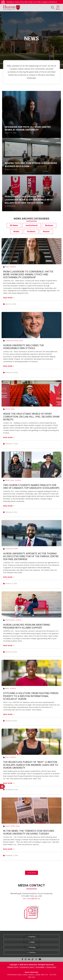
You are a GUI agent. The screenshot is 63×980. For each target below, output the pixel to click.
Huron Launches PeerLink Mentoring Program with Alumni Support (27, 626)
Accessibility (40, 967)
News (7, 267)
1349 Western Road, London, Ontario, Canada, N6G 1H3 (28, 975)
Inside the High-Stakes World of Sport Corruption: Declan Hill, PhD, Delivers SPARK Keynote (31, 417)
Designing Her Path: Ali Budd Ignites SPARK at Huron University (28, 128)
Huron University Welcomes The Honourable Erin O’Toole (24, 347)
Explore (32, 937)
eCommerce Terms (27, 967)
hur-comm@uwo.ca (31, 898)
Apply (32, 942)
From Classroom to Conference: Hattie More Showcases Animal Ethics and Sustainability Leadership (28, 274)
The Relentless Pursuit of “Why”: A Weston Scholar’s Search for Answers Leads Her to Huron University (31, 765)
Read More (8, 298)
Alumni (8, 409)
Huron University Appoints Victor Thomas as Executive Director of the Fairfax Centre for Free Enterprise (31, 556)
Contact (32, 952)
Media (16, 341)
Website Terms (13, 967)
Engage (32, 947)
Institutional (9, 341)
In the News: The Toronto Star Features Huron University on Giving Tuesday (29, 832)
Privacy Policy (51, 967)
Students (13, 267)
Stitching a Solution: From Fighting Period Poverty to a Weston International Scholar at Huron (31, 696)
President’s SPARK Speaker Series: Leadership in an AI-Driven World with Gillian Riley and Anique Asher (29, 200)
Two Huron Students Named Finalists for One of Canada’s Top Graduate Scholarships (31, 486)
